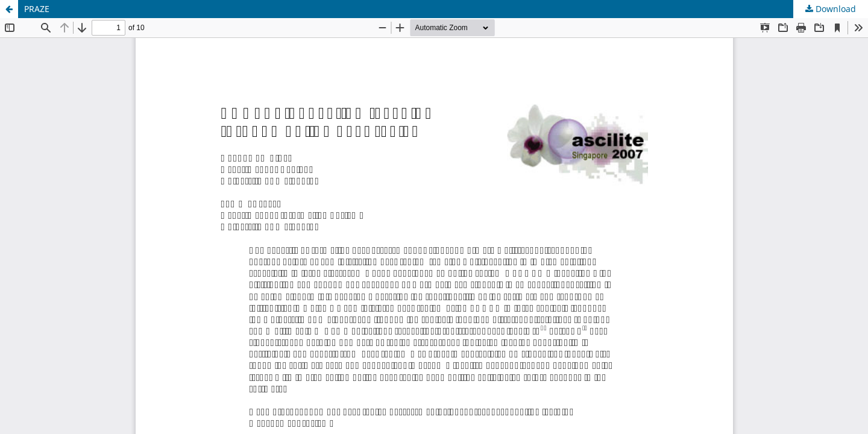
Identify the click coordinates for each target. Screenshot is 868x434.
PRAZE (37, 9)
